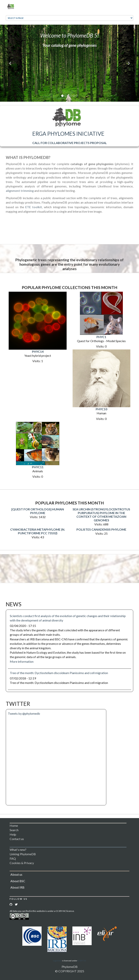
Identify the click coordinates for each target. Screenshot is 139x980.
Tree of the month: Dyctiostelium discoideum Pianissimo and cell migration (59, 673)
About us (16, 874)
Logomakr (57, 961)
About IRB (17, 887)
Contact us (17, 839)
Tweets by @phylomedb (24, 713)
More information (22, 661)
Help (13, 834)
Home (14, 825)
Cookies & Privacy (22, 863)
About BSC (18, 881)
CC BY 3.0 (82, 961)
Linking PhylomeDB (23, 854)
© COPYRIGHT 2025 (70, 971)
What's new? (18, 850)
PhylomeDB (70, 967)
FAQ (13, 858)
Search (14, 830)
